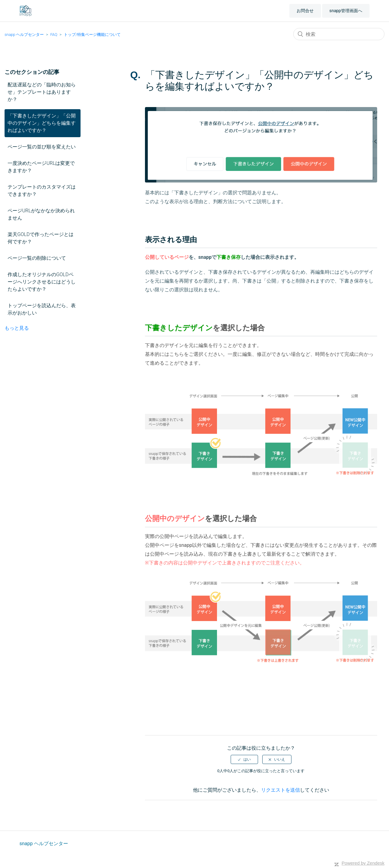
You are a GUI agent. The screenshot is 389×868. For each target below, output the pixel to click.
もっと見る (17, 328)
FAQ (54, 35)
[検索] (339, 34)
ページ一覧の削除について (37, 258)
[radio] (244, 759)
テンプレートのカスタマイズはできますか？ (42, 191)
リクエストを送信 (281, 790)
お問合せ (305, 11)
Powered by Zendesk (363, 863)
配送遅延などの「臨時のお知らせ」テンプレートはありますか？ (42, 92)
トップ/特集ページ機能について (92, 35)
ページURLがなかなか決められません (41, 214)
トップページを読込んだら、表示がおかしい (42, 309)
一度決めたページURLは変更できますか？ (41, 167)
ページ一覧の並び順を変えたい (42, 147)
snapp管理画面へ (346, 11)
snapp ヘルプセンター (24, 35)
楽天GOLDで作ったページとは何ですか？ (41, 238)
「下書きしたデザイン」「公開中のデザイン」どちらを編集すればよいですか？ (42, 123)
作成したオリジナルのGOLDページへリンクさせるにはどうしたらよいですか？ (42, 282)
